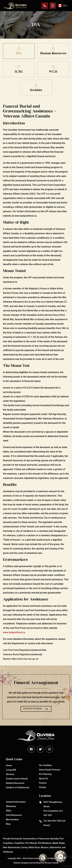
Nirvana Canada (52, 863)
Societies (36, 90)
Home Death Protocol (50, 770)
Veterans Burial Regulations (18, 654)
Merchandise (12, 820)
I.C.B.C (19, 72)
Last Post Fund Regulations (17, 650)
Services (10, 774)
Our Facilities (45, 765)
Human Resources (53, 53)
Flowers (43, 783)
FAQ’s (9, 811)
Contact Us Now (32, 709)
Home (9, 765)
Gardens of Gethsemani (18, 787)
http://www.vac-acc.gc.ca (25, 659)
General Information (16, 802)
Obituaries (11, 806)
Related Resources (15, 783)
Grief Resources (14, 815)
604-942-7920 (54, 821)
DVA (19, 53)
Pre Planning (45, 774)
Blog (8, 824)
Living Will (11, 770)
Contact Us (45, 6)
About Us (44, 779)
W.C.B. (53, 72)
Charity (43, 787)
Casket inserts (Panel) (17, 779)
